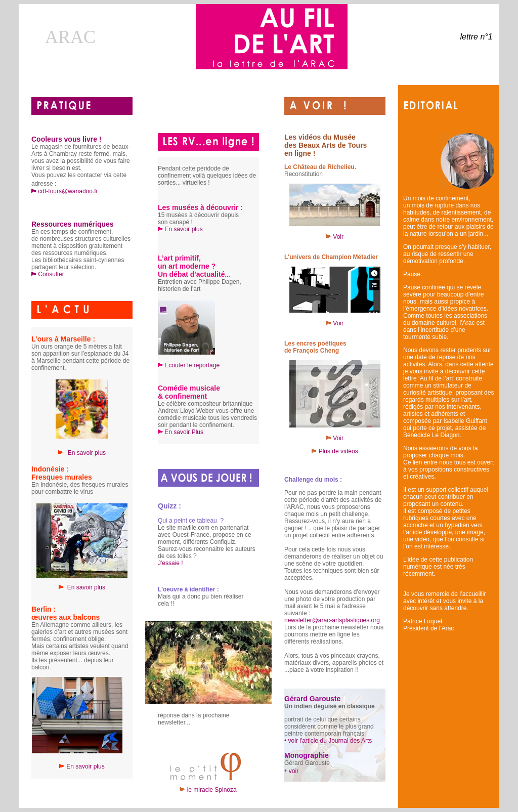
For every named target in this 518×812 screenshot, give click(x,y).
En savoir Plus (184, 432)
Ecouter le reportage (192, 365)
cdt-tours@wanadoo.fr (65, 191)
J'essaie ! (170, 563)
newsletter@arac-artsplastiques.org (332, 620)
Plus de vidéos (338, 451)
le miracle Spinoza (208, 790)
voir (294, 771)
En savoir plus (86, 587)
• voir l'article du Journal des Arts (328, 741)
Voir (335, 237)
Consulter (51, 274)
